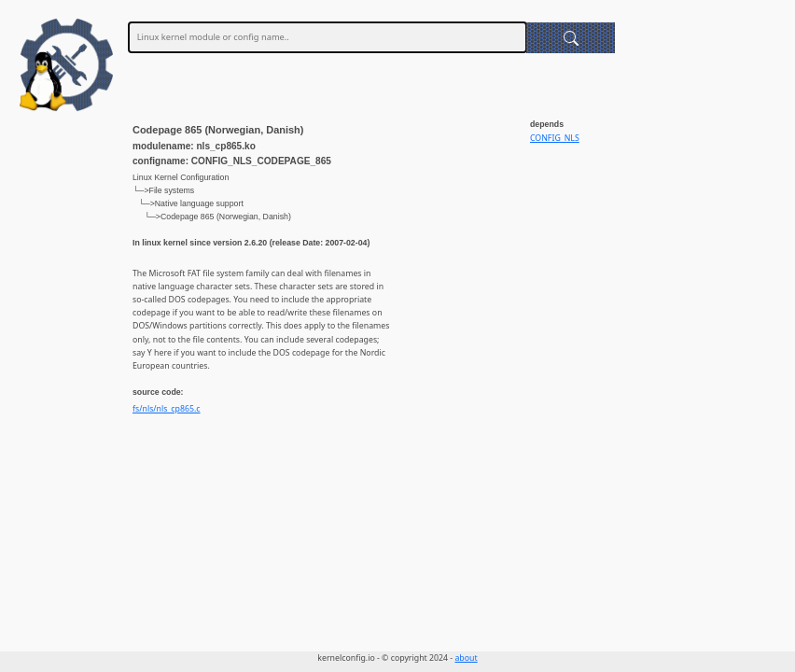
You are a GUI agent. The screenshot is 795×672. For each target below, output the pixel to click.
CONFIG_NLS (555, 138)
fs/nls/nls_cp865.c (167, 409)
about (466, 658)
